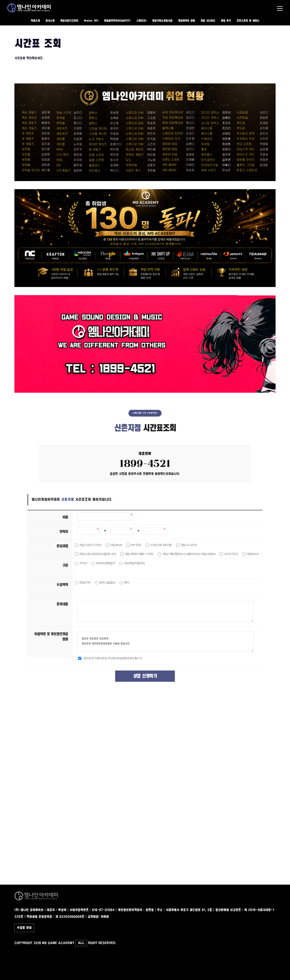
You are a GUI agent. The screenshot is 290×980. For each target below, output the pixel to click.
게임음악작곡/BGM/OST (117, 21)
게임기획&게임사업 (162, 21)
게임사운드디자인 (69, 21)
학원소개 (35, 21)
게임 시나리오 (208, 21)
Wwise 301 (91, 21)
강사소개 (50, 21)
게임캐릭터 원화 (186, 21)
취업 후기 (226, 21)
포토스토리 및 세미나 (248, 21)
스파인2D (141, 21)
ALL (81, 943)
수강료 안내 (24, 928)
